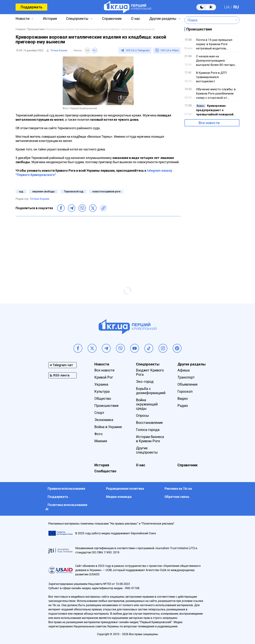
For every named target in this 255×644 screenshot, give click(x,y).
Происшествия (106, 406)
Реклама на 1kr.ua (178, 489)
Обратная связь (177, 497)
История (50, 19)
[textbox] (209, 20)
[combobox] (209, 20)
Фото (98, 434)
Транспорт (186, 377)
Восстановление (149, 423)
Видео (183, 399)
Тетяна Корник (59, 50)
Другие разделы (163, 19)
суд (21, 191)
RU (236, 7)
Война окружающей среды (147, 404)
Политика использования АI (66, 507)
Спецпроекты (77, 19)
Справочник (112, 19)
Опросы (142, 416)
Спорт (99, 413)
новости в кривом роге (106, 191)
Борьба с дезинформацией (151, 391)
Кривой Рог (104, 377)
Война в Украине (108, 427)
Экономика (104, 420)
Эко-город (145, 382)
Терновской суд (74, 191)
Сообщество (105, 471)
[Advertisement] (98, 245)
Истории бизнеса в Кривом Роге (150, 439)
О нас (136, 19)
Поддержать (31, 7)
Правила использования (66, 489)
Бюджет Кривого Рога (150, 372)
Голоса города (148, 430)
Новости (22, 19)
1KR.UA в (138, 50)
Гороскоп (185, 391)
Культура (102, 391)
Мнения (101, 441)
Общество (103, 399)
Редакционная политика (125, 489)
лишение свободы (43, 191)
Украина (101, 384)
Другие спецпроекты (147, 450)
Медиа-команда (119, 497)
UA (227, 7)
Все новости (209, 123)
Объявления (187, 384)
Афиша (184, 370)
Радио (183, 406)
